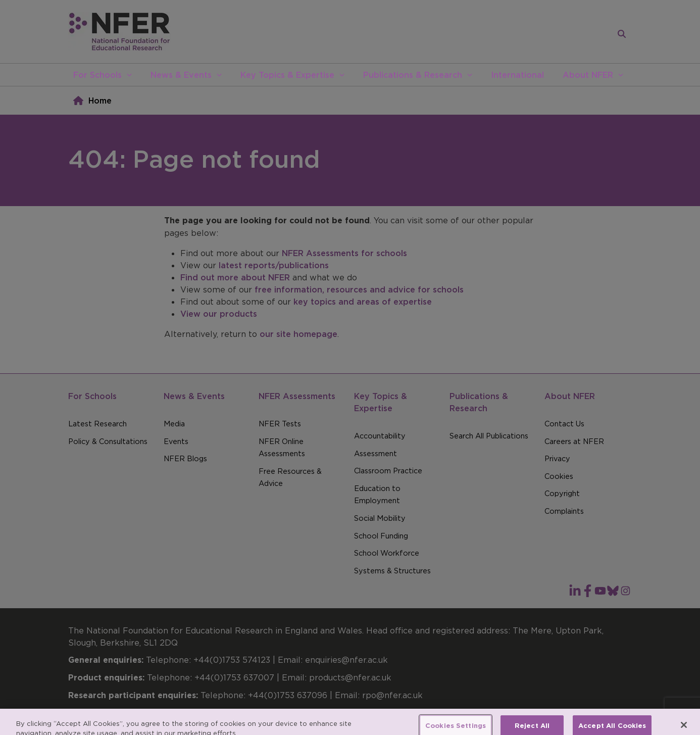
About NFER (588, 75)
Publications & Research (413, 75)
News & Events (181, 75)
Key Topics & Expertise (287, 75)
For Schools (97, 75)
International (517, 75)
